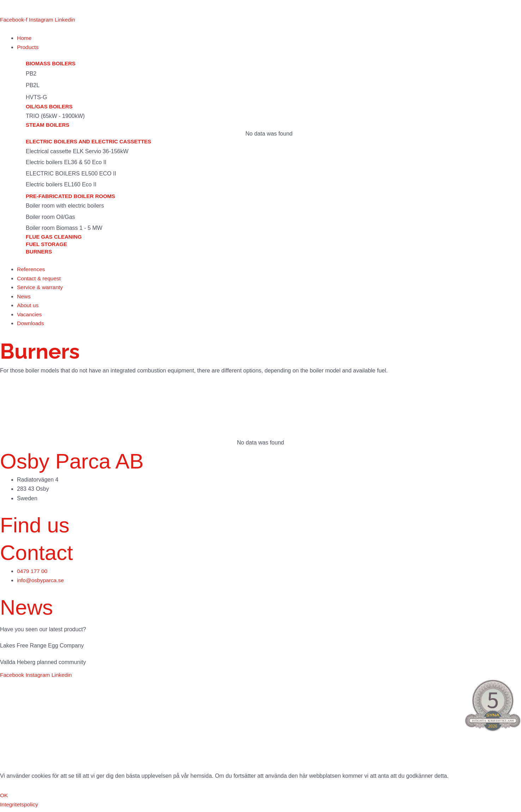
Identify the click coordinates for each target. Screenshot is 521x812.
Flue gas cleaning (54, 237)
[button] (269, 48)
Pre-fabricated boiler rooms (70, 197)
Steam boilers (47, 126)
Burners (39, 252)
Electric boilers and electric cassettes (88, 142)
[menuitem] (10, 8)
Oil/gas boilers (49, 107)
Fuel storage (46, 245)
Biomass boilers (51, 64)
